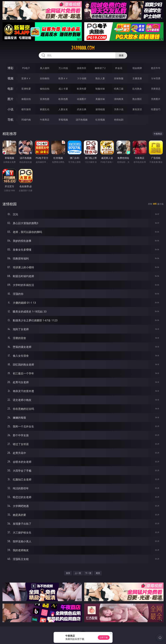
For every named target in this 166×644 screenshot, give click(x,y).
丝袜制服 (119, 78)
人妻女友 (63, 109)
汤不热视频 (82, 120)
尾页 (98, 573)
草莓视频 (63, 120)
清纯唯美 (119, 99)
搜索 (121, 55)
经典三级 (119, 89)
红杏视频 (100, 120)
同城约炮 (26, 120)
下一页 (88, 573)
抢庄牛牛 (156, 68)
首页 (68, 573)
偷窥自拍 (26, 99)
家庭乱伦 (45, 109)
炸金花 (119, 68)
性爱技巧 (156, 109)
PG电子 (26, 68)
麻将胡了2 (100, 68)
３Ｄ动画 (82, 78)
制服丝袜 (100, 89)
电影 (10, 89)
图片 (10, 99)
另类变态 (156, 89)
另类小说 (119, 109)
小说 (10, 109)
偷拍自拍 (45, 89)
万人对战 (63, 68)
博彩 (10, 68)
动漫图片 (82, 99)
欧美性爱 (82, 89)
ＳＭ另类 (156, 78)
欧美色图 (63, 99)
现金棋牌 (137, 68)
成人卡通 (63, 89)
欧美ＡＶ (63, 78)
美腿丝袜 (100, 99)
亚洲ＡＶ (26, 78)
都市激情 (26, 109)
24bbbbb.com (83, 48)
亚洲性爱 (26, 89)
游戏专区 (82, 68)
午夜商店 (45, 120)
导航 (10, 120)
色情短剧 (119, 120)
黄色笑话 (137, 109)
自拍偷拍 (45, 78)
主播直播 (137, 78)
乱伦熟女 (137, 89)
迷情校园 (100, 109)
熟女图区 (137, 99)
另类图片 (156, 99)
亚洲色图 (45, 99)
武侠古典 (82, 109)
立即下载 (104, 637)
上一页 (78, 573)
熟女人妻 (100, 78)
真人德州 (45, 68)
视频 (10, 78)
